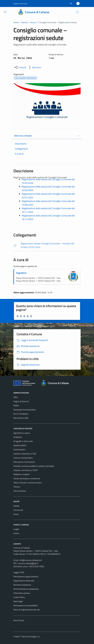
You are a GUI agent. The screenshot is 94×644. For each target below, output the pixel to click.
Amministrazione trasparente (26, 589)
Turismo (17, 487)
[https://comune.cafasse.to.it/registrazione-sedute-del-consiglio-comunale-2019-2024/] (47, 245)
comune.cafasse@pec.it (28, 563)
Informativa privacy (22, 593)
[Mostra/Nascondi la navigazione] (5, 12)
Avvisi (16, 514)
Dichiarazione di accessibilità (26, 605)
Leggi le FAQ (19, 572)
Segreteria (21, 273)
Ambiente (18, 437)
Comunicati (18, 510)
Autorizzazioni (19, 449)
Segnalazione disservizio (24, 581)
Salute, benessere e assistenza (27, 478)
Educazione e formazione (24, 462)
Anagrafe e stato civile (23, 441)
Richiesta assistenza (22, 585)
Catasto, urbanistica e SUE (25, 454)
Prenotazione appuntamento (26, 576)
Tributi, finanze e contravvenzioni (28, 483)
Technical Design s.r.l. (31, 636)
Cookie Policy (19, 597)
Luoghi (16, 529)
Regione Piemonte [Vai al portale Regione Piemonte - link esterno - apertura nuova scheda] (20, 4)
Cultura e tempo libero (23, 458)
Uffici (16, 397)
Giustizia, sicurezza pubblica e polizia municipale (34, 466)
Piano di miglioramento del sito (27, 610)
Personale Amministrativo (25, 410)
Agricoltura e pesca (22, 433)
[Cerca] (77, 12)
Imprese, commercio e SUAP (26, 470)
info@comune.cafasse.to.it (31, 560)
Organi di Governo (21, 401)
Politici (16, 405)
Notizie (16, 506)
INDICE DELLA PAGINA (47, 136)
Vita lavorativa (20, 491)
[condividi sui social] (20, 67)
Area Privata (19, 620)
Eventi (16, 533)
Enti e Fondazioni (21, 414)
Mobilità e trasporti (22, 474)
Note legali (18, 601)
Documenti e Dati (21, 418)
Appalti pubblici (20, 445)
